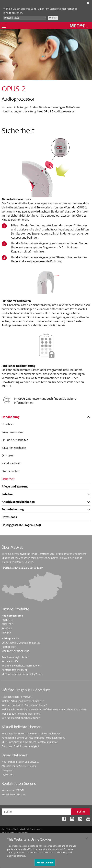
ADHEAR (6, 633)
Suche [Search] (81, 812)
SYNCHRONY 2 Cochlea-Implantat (21, 643)
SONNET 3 (8, 624)
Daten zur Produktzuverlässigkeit (20, 746)
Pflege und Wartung (15, 486)
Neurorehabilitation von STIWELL (20, 762)
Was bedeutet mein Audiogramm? (21, 714)
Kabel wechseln (11, 463)
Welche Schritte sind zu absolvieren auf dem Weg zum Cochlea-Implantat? (44, 709)
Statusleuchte (10, 471)
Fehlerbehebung (13, 509)
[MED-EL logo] (79, 26)
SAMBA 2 (7, 628)
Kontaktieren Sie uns (13, 794)
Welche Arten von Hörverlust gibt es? (23, 701)
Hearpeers (8, 770)
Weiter (53, 18)
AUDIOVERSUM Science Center (19, 766)
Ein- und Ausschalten (15, 440)
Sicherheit (8, 479)
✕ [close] (88, 3)
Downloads (9, 517)
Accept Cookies (45, 863)
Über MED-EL (12, 548)
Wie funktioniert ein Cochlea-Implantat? (24, 705)
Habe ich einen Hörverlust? (17, 697)
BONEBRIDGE (9, 647)
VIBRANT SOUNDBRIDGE (15, 651)
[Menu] (4, 26)
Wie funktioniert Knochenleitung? (21, 718)
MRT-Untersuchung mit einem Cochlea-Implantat (30, 742)
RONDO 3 (7, 620)
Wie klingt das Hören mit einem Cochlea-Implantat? (31, 733)
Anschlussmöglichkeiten (18, 502)
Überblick (8, 424)
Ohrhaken (8, 456)
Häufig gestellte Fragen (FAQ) (21, 525)
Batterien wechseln (14, 448)
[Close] (87, 838)
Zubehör (7, 494)
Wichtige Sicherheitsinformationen (21, 666)
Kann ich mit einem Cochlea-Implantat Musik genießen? (33, 738)
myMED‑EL (8, 774)
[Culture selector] (25, 18)
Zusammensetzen (13, 432)
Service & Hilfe (10, 661)
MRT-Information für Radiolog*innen (23, 674)
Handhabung (11, 417)
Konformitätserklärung (15, 670)
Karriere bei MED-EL (13, 790)
